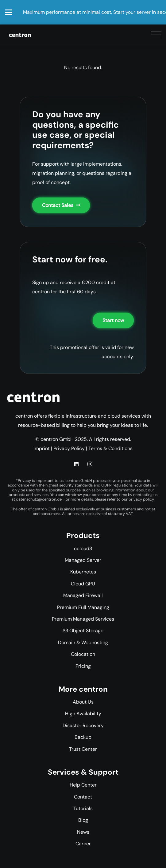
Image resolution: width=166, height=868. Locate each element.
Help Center (83, 785)
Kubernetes (83, 572)
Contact (83, 797)
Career (83, 844)
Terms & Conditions (110, 448)
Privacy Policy (69, 448)
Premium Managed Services (83, 619)
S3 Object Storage (83, 631)
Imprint (42, 448)
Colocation (83, 654)
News (83, 832)
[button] (9, 12)
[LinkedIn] (76, 464)
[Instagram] (90, 464)
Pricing (83, 666)
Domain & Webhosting (83, 643)
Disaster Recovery (83, 725)
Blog (83, 820)
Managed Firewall (83, 595)
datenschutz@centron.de (39, 499)
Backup (83, 737)
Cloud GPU (83, 584)
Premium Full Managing (83, 607)
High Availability (83, 714)
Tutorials (83, 808)
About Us (83, 702)
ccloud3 (83, 549)
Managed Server (83, 560)
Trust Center (83, 749)
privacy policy (141, 499)
